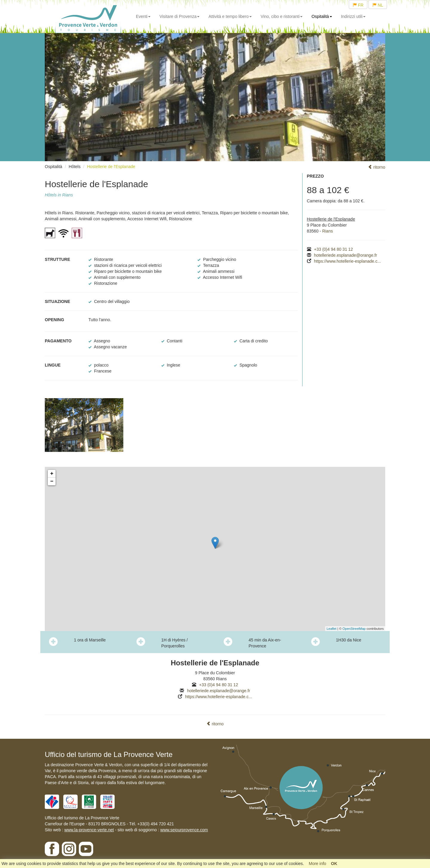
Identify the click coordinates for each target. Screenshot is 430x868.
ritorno (377, 167)
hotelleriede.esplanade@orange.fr (346, 255)
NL (378, 5)
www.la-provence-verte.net (89, 830)
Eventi (143, 16)
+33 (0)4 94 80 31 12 (334, 249)
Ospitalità (322, 16)
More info (317, 864)
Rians (328, 231)
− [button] (52, 481)
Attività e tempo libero (230, 16)
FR (358, 5)
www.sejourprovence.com (184, 830)
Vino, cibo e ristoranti (282, 16)
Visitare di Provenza (179, 16)
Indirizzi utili (353, 16)
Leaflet (332, 629)
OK (334, 864)
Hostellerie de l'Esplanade (111, 167)
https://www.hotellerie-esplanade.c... (348, 261)
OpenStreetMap (354, 629)
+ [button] (52, 474)
